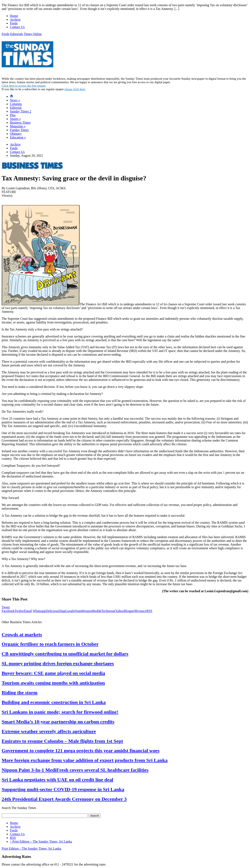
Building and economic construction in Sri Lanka (54, 702)
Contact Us (17, 27)
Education (18, 137)
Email (28, 611)
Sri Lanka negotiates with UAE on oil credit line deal (57, 780)
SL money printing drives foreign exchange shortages (58, 663)
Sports (15, 119)
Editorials (17, 34)
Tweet (6, 607)
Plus (13, 115)
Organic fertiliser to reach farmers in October (50, 644)
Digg (62, 611)
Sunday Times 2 (21, 111)
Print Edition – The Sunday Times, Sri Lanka (41, 841)
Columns (16, 104)
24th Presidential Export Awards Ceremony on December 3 (64, 799)
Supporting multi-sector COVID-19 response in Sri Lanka (63, 789)
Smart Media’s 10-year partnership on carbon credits (58, 722)
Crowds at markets (22, 635)
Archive (15, 20)
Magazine (18, 126)
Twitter (19, 611)
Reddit (97, 611)
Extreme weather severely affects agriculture (49, 731)
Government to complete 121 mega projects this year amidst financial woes (81, 751)
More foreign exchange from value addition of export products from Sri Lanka (85, 760)
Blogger (129, 611)
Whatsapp (39, 611)
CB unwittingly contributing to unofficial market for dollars (65, 654)
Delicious (52, 611)
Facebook (8, 611)
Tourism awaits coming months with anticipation (53, 683)
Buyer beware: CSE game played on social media (53, 673)
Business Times (20, 123)
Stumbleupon (84, 611)
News (15, 100)
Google (70, 611)
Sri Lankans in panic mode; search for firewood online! (60, 712)
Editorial (16, 108)
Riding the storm (20, 693)
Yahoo (120, 611)
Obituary (16, 134)
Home (14, 16)
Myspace (140, 611)
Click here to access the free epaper (24, 86)
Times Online (33, 34)
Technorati (108, 611)
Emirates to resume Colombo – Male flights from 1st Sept (62, 741)
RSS (149, 611)
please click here (75, 89)
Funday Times (19, 130)
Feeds (14, 23)
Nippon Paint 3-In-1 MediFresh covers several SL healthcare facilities (75, 770)
